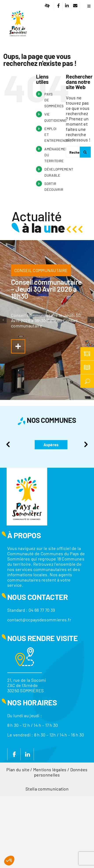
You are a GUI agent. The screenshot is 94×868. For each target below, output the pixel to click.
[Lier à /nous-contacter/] (75, 6)
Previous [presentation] (8, 445)
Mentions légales (50, 770)
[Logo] (18, 8)
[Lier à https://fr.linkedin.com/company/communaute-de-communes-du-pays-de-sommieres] (67, 6)
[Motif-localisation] (25, 650)
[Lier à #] (47, 6)
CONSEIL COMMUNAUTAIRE (41, 270)
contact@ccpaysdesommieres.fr (39, 620)
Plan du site (18, 770)
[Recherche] (85, 152)
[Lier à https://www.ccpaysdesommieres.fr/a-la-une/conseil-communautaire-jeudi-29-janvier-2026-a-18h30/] (18, 346)
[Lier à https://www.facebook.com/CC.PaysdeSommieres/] (58, 6)
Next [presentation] (86, 445)
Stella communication (47, 789)
